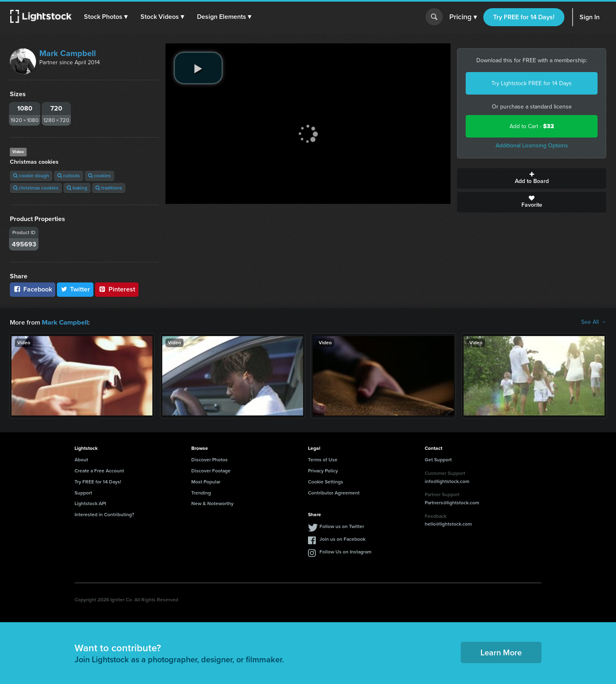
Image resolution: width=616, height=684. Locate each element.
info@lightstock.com (447, 481)
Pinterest (117, 289)
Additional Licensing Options (532, 146)
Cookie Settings (326, 481)
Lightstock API (90, 503)
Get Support (438, 459)
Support (83, 492)
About (81, 459)
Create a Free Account (99, 470)
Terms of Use (323, 459)
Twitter (75, 289)
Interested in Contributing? (104, 514)
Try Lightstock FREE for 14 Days (532, 83)
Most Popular (206, 481)
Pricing (463, 17)
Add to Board (532, 178)
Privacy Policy (323, 470)
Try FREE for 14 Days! (524, 17)
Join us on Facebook (342, 539)
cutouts (69, 176)
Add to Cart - (532, 126)
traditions (109, 188)
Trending (201, 492)
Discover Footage (211, 470)
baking (77, 188)
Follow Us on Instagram (345, 551)
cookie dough (31, 176)
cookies (100, 176)
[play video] (198, 68)
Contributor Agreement (334, 492)
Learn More (501, 652)
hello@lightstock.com (448, 524)
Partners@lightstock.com (452, 502)
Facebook (33, 289)
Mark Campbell (68, 53)
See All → (594, 322)
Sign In (590, 17)
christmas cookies (36, 188)
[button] (106, 17)
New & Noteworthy (212, 503)
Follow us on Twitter (342, 526)
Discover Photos (209, 459)
